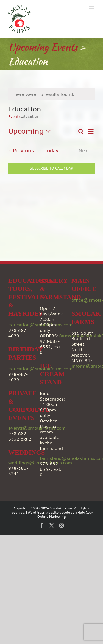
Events (14, 117)
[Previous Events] (19, 151)
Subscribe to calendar (51, 168)
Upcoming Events (43, 47)
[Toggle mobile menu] (92, 8)
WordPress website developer (52, 512)
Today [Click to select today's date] (51, 151)
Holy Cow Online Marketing (65, 514)
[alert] (51, 94)
